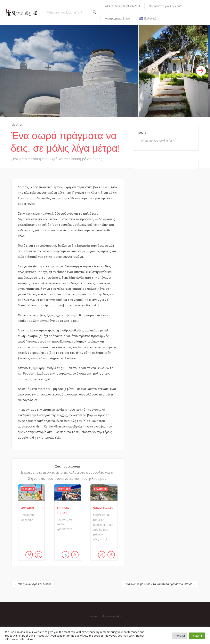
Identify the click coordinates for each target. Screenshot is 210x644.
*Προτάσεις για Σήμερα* (165, 6)
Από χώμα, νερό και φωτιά (34, 584)
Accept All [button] (197, 636)
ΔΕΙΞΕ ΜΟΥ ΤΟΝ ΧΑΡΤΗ (122, 6)
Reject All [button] (180, 636)
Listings (17, 124)
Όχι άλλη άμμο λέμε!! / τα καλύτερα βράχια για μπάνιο (159, 584)
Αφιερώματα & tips (118, 18)
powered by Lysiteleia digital (105, 616)
